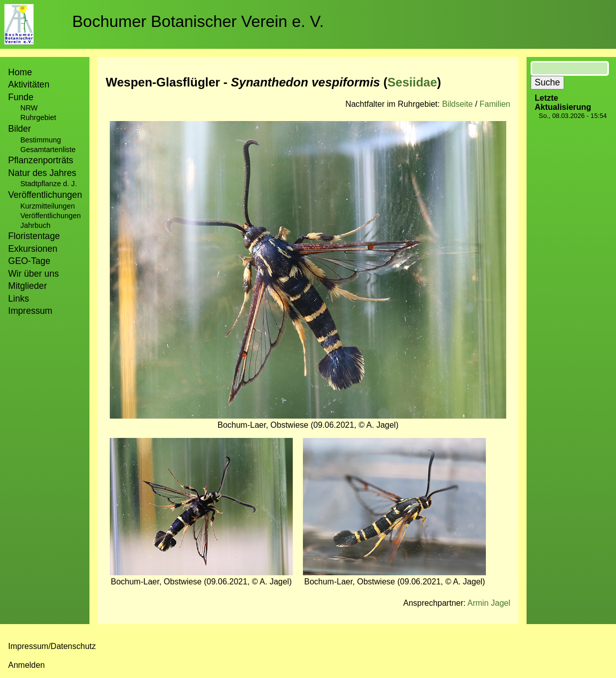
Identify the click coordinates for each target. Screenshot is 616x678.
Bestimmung (41, 140)
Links (19, 299)
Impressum (30, 311)
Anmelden (26, 665)
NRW (29, 108)
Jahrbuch (35, 225)
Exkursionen (33, 249)
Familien (495, 104)
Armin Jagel (489, 603)
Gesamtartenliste (48, 150)
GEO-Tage (29, 261)
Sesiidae (412, 82)
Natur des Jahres (42, 173)
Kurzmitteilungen (48, 206)
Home (20, 72)
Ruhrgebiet (38, 117)
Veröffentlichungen (51, 216)
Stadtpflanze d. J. (49, 184)
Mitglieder (27, 286)
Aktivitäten (29, 84)
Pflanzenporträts (41, 160)
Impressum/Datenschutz (52, 646)
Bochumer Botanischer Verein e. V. (198, 21)
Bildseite (457, 104)
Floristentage (34, 236)
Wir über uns (34, 274)
